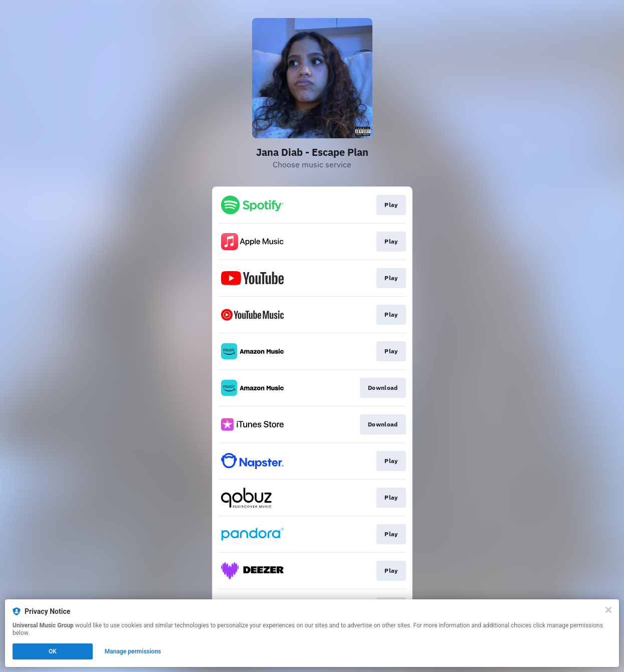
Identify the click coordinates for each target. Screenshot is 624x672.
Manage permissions (133, 651)
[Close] (608, 610)
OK (53, 651)
